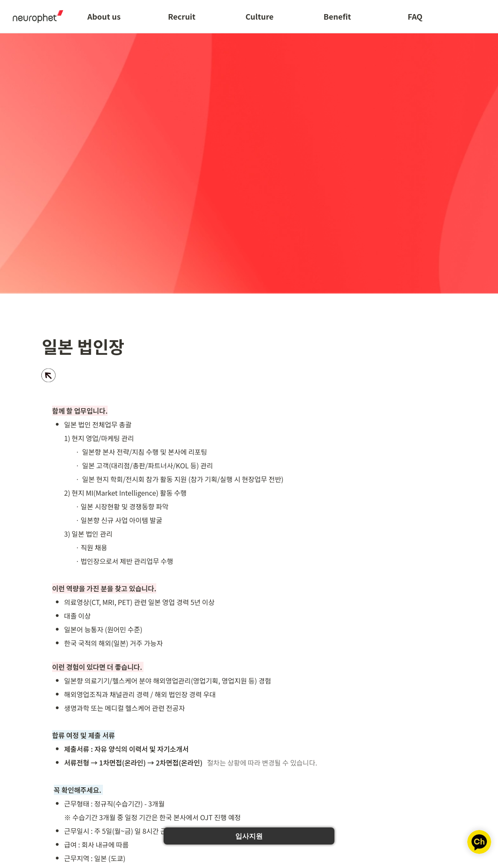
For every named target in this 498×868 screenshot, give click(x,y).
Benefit (337, 16)
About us (104, 16)
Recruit (182, 16)
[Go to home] (35, 16)
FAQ (415, 16)
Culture (260, 16)
